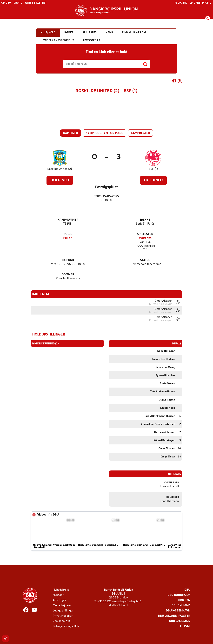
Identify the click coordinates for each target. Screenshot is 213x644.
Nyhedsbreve (61, 590)
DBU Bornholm (179, 595)
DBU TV (18, 3)
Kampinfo (71, 133)
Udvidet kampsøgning (57, 40)
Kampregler (140, 133)
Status (145, 260)
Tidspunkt (68, 260)
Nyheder (58, 595)
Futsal (185, 626)
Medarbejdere (62, 605)
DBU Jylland (181, 605)
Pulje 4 (68, 238)
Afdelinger (60, 600)
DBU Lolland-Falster (174, 616)
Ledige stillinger (63, 611)
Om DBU (6, 3)
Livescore (91, 40)
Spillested (145, 234)
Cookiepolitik (61, 621)
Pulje (68, 234)
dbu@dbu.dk (121, 605)
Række (145, 220)
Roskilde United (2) (60, 169)
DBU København (178, 611)
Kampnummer (68, 220)
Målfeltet (145, 238)
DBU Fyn (184, 600)
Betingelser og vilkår (66, 626)
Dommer (68, 275)
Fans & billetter (36, 3)
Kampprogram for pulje (104, 133)
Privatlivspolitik (63, 616)
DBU (187, 590)
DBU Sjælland (180, 621)
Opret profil (200, 3)
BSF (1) (153, 169)
